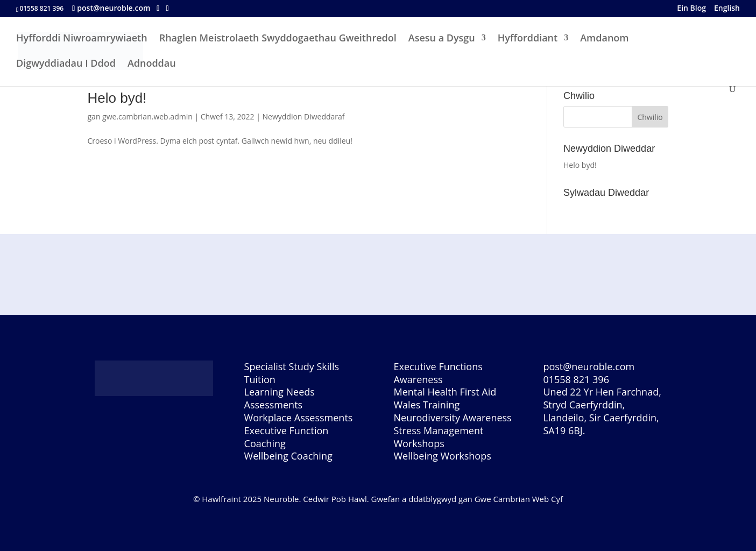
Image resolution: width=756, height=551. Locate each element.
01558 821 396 (576, 379)
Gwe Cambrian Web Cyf (519, 499)
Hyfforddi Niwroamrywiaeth (82, 39)
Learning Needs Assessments (280, 398)
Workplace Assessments (299, 418)
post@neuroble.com (589, 366)
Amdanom (604, 39)
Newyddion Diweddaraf (303, 116)
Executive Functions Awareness (438, 373)
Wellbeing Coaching (288, 456)
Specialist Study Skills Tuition (292, 373)
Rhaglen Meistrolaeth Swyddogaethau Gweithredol (278, 39)
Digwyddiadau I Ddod (66, 64)
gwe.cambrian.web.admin (147, 116)
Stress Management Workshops (438, 437)
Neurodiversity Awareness (452, 418)
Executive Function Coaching (287, 437)
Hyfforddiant (528, 39)
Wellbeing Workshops (442, 456)
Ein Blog (691, 9)
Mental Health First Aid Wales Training (445, 398)
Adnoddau (152, 64)
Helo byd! (117, 98)
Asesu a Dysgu (442, 39)
